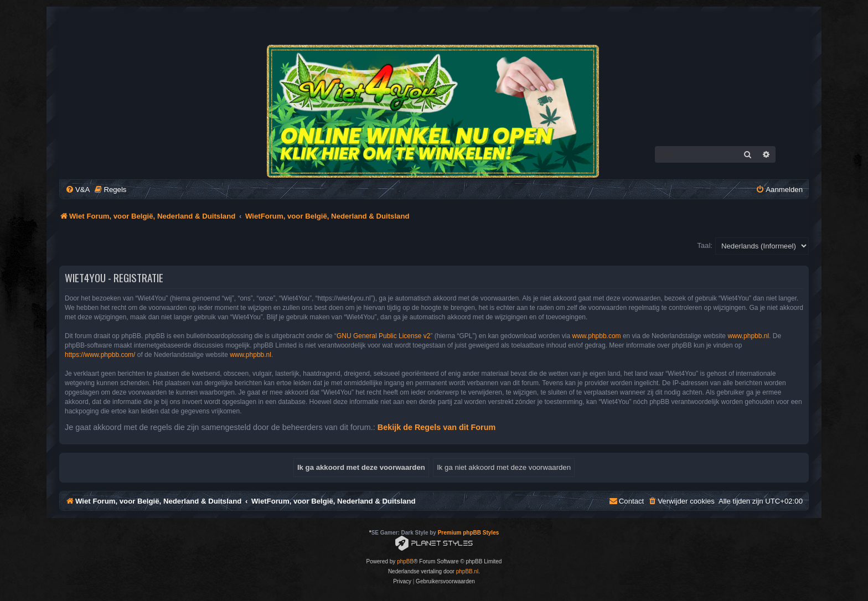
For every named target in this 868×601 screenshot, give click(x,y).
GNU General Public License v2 (383, 336)
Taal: (705, 245)
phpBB (405, 561)
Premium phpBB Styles (469, 533)
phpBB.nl (467, 571)
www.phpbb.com (597, 336)
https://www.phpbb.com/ (100, 355)
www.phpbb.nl (748, 336)
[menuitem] (77, 190)
